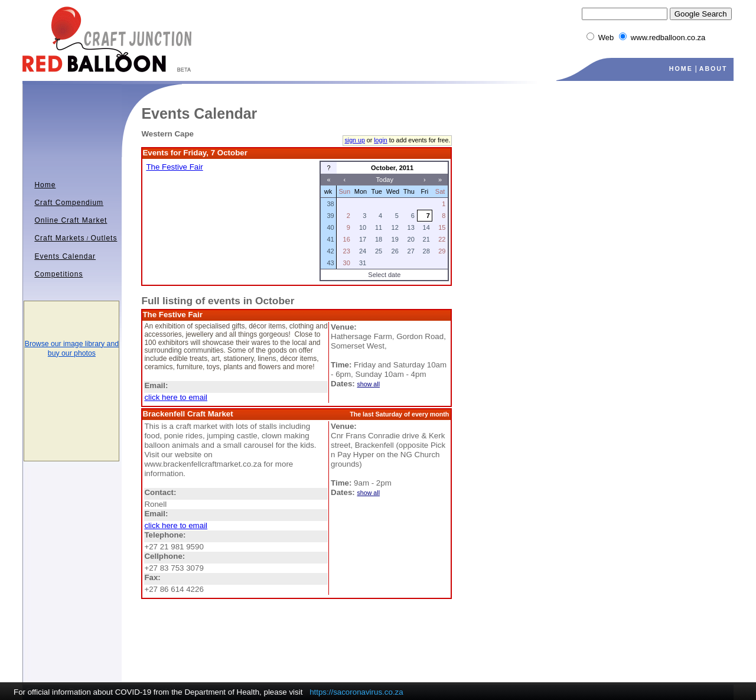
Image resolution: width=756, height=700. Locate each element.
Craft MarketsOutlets (76, 238)
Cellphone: (164, 556)
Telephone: (165, 535)
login (381, 140)
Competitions (58, 274)
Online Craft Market (71, 220)
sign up (354, 140)
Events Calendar (65, 256)
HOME (681, 69)
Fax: (152, 577)
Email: (156, 385)
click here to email (176, 397)
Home (45, 185)
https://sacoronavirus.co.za (356, 692)
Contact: (160, 492)
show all (369, 384)
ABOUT (713, 69)
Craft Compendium (69, 203)
